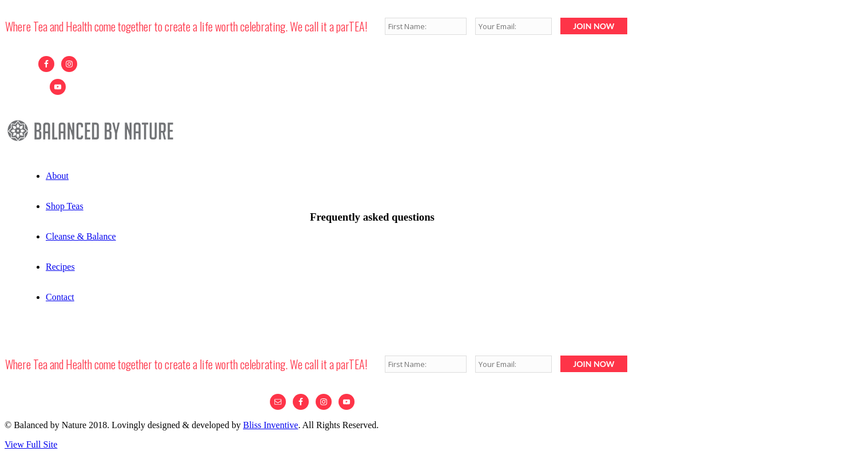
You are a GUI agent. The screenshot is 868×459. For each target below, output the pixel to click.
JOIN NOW (594, 26)
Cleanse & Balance (81, 236)
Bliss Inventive (270, 425)
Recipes (60, 267)
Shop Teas (65, 206)
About (57, 176)
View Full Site (31, 444)
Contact (60, 297)
